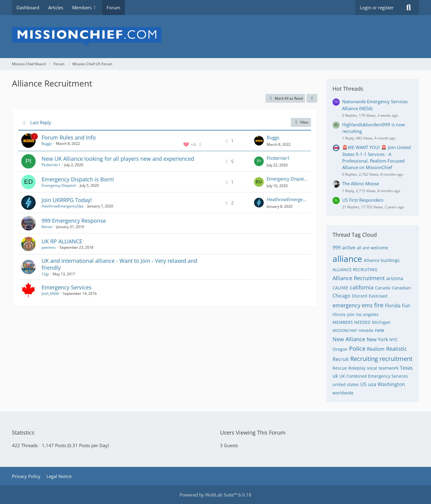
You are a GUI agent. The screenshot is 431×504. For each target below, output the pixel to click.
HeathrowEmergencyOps (63, 206)
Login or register (377, 7)
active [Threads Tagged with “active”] (349, 248)
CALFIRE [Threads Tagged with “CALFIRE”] (340, 288)
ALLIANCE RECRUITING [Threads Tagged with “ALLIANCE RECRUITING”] (355, 270)
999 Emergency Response (74, 221)
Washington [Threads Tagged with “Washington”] (391, 384)
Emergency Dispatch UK (287, 179)
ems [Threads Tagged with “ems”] (367, 305)
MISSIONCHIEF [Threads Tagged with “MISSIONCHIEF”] (345, 331)
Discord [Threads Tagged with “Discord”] (360, 296)
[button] (312, 98)
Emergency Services (67, 287)
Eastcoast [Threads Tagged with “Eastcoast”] (378, 296)
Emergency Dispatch (59, 185)
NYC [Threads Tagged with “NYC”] (394, 340)
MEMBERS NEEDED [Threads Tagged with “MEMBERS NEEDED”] (352, 322)
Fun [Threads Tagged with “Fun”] (406, 306)
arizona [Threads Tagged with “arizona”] (395, 278)
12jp (45, 274)
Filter (301, 122)
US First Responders (363, 200)
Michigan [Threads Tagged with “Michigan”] (381, 322)
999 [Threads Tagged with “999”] (337, 248)
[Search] (409, 7)
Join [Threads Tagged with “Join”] (351, 314)
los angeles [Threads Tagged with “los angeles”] (367, 314)
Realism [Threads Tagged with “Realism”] (376, 349)
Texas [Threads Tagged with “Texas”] (406, 368)
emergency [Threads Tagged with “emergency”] (346, 305)
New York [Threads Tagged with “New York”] (377, 339)
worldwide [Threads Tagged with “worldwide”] (343, 393)
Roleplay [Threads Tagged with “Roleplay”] (357, 368)
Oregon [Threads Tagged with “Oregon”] (340, 349)
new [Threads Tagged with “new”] (379, 330)
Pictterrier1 (51, 165)
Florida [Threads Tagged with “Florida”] (393, 306)
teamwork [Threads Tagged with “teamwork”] (388, 368)
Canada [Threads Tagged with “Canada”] (383, 288)
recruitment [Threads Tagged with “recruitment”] (396, 359)
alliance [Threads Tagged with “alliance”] (347, 259)
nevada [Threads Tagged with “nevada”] (366, 330)
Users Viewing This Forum (253, 432)
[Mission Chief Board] (215, 37)
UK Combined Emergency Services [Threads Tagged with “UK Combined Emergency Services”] (374, 376)
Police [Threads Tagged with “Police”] (357, 349)
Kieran (47, 227)
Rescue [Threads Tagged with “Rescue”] (340, 368)
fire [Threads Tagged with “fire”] (379, 305)
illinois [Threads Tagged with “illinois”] (339, 314)
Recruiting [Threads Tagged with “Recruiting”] (364, 359)
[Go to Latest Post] (259, 141)
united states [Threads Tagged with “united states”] (346, 384)
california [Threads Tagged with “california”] (362, 287)
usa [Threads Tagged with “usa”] (372, 384)
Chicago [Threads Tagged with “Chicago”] (342, 296)
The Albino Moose (361, 183)
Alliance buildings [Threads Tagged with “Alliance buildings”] (382, 260)
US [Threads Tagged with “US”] (364, 384)
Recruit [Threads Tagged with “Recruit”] (341, 359)
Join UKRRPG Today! (67, 200)
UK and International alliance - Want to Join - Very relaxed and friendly (119, 264)
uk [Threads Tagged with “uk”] (335, 376)
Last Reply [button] (41, 122)
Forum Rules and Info (69, 137)
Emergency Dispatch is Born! (78, 179)
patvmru (49, 247)
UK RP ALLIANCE (62, 241)
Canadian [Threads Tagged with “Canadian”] (401, 288)
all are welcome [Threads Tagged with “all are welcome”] (372, 248)
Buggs (47, 144)
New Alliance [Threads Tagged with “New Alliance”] (349, 339)
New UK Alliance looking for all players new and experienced (118, 159)
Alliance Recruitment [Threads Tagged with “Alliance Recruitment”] (359, 278)
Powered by (215, 495)
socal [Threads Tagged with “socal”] (372, 368)
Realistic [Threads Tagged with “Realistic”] (397, 349)
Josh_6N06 (50, 293)
